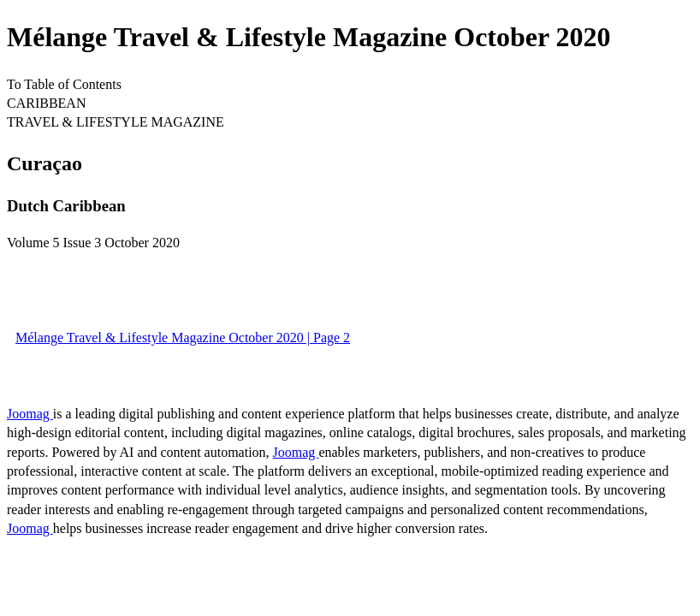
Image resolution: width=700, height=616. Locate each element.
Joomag (30, 414)
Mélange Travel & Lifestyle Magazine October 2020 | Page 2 (183, 338)
